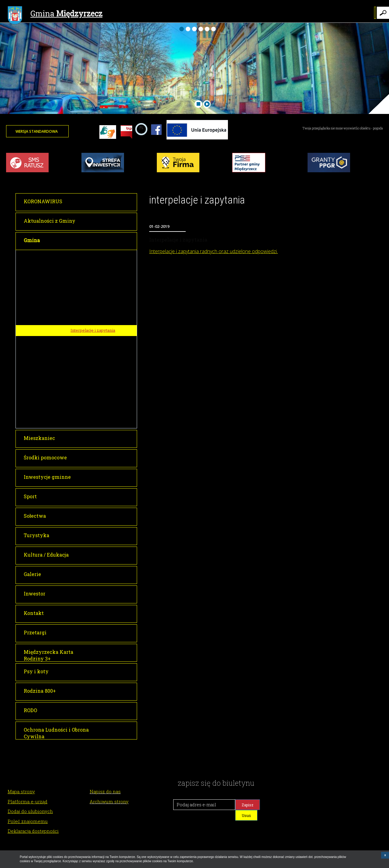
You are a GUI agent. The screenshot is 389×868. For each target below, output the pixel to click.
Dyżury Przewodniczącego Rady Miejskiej (102, 344)
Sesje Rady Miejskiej (90, 278)
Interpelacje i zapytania (93, 330)
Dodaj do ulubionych (30, 811)
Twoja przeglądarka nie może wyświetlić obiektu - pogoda (343, 128)
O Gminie (78, 368)
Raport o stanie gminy (91, 422)
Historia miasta (85, 379)
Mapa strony (21, 791)
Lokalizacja (81, 390)
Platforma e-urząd (28, 801)
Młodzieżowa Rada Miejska (96, 357)
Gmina (55, 14)
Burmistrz (79, 255)
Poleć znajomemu (28, 821)
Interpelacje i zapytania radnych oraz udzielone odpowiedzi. (213, 251)
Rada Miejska (82, 267)
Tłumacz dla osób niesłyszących (102, 411)
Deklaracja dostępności (33, 831)
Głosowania (82, 320)
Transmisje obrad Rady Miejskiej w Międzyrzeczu (102, 291)
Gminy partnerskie (89, 401)
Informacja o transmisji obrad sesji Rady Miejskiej (99, 306)
